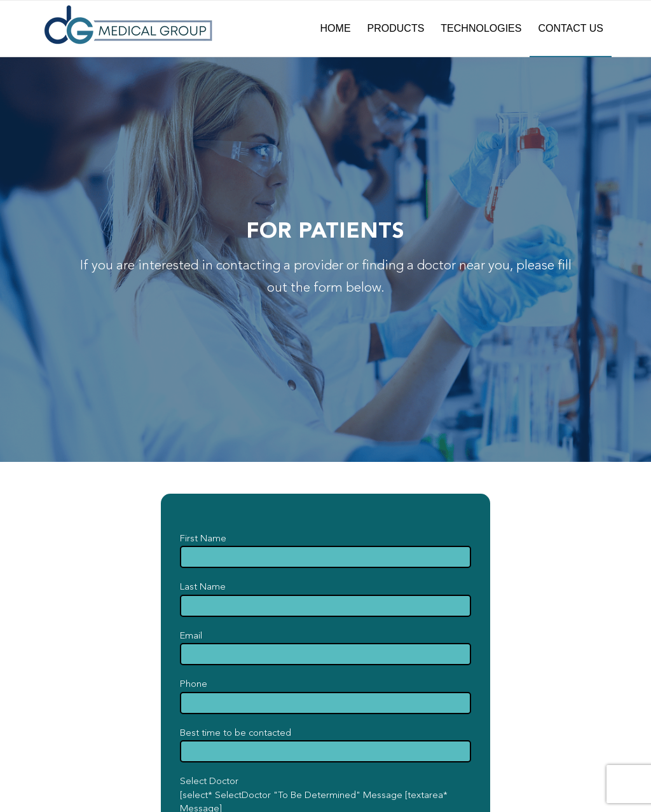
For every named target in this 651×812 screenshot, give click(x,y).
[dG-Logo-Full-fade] (128, 29)
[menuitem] (336, 29)
